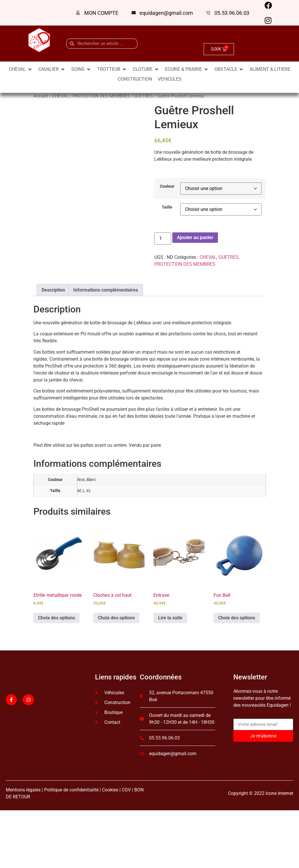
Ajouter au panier (195, 237)
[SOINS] (81, 69)
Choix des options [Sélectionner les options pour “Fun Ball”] (237, 618)
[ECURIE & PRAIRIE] (187, 69)
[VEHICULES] (170, 79)
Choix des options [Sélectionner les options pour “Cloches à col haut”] (116, 618)
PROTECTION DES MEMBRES (101, 96)
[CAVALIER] (52, 69)
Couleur (167, 187)
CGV (126, 790)
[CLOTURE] (146, 69)
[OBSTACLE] (229, 69)
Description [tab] (53, 290)
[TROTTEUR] (112, 69)
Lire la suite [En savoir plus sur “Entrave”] (170, 618)
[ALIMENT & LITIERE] (270, 69)
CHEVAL (60, 96)
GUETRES (143, 96)
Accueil (41, 96)
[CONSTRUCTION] (135, 79)
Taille (167, 207)
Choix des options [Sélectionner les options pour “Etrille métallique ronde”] (57, 618)
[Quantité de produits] (163, 238)
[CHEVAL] (21, 69)
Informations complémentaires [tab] (106, 290)
